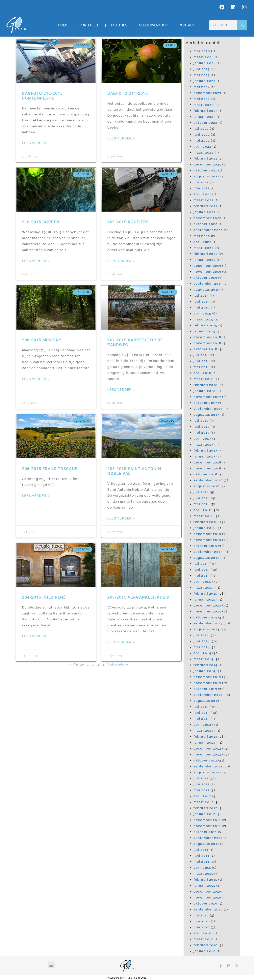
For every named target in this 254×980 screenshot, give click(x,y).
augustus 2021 (206, 176)
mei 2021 (202, 188)
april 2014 (202, 653)
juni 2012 (202, 784)
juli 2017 (201, 421)
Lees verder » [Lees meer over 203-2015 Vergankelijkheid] (121, 642)
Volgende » (118, 664)
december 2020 (208, 218)
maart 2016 (203, 516)
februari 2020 (206, 254)
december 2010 (207, 891)
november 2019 (207, 272)
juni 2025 (202, 69)
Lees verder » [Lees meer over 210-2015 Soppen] (36, 261)
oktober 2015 (205, 546)
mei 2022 (202, 141)
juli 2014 (201, 635)
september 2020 (208, 230)
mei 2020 (202, 236)
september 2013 (208, 695)
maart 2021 (203, 200)
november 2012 (207, 754)
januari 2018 (204, 391)
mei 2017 (202, 433)
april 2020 (203, 242)
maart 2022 (203, 152)
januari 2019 (204, 331)
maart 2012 (203, 802)
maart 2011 (203, 874)
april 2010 (202, 933)
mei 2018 (202, 367)
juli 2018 (201, 355)
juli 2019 (201, 296)
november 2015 (207, 540)
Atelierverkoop (153, 25)
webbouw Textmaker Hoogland (127, 978)
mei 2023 (202, 99)
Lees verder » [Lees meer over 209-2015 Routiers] (121, 261)
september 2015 (208, 552)
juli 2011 (201, 850)
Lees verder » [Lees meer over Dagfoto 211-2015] (121, 138)
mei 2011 (201, 862)
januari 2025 (204, 81)
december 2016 (207, 462)
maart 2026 (204, 57)
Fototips (119, 25)
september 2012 (208, 766)
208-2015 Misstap (42, 340)
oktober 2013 (205, 689)
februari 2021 (205, 206)
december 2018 (207, 337)
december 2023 (207, 93)
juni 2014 (202, 641)
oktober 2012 (205, 760)
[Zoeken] (242, 25)
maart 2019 (203, 319)
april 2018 (202, 373)
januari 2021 (204, 212)
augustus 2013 (206, 701)
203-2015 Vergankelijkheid (139, 597)
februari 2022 (206, 158)
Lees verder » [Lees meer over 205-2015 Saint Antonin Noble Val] (121, 518)
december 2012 (207, 748)
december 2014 (207, 605)
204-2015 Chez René (44, 597)
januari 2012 (204, 814)
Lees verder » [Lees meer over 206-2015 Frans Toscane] (36, 496)
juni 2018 (202, 361)
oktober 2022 (205, 123)
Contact (187, 25)
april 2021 (202, 194)
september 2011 (208, 838)
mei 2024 (202, 87)
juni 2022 (202, 135)
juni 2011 (202, 856)
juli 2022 (201, 129)
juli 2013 (201, 707)
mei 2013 (202, 719)
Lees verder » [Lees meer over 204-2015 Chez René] (36, 636)
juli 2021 (201, 182)
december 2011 (207, 820)
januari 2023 (204, 117)
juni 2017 (202, 427)
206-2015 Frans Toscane (50, 469)
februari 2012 (205, 808)
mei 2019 (202, 307)
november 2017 (207, 397)
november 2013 (207, 683)
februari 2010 (206, 945)
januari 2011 (204, 886)
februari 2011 (205, 880)
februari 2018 (206, 385)
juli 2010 (201, 915)
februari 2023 (206, 111)
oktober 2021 (205, 170)
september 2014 (208, 623)
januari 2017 (204, 456)
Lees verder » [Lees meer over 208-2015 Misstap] (36, 379)
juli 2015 (201, 564)
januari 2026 (205, 63)
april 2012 (202, 796)
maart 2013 (203, 731)
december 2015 (207, 534)
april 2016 (202, 510)
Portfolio (90, 25)
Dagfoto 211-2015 (128, 93)
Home (63, 25)
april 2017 (202, 439)
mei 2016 (202, 504)
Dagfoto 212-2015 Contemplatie (42, 96)
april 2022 (202, 147)
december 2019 (207, 266)
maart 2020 (204, 248)
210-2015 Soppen (41, 222)
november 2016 (207, 468)
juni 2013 (202, 713)
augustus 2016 (207, 486)
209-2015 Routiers (128, 222)
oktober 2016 (205, 474)
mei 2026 (202, 51)
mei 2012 (202, 790)
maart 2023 (203, 105)
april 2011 (202, 868)
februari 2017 (205, 450)
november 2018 (207, 343)
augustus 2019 (206, 290)
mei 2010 (202, 927)
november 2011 (207, 826)
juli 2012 (201, 778)
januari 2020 (205, 260)
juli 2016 (201, 492)
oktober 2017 (205, 403)
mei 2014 (202, 647)
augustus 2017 (206, 415)
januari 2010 (204, 951)
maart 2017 (203, 445)
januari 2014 (204, 671)
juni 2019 (202, 301)
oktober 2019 (205, 278)
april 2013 (202, 725)
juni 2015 (202, 570)
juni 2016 (202, 498)
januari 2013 (204, 742)
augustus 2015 (206, 558)
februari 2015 (205, 594)
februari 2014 (205, 665)
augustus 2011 (206, 844)
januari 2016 (204, 528)
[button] (52, 965)
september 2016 (208, 480)
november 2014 (207, 611)
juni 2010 (202, 921)
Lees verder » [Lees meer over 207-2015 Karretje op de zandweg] (121, 390)
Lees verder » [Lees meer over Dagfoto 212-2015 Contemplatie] (36, 143)
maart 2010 (203, 939)
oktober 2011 (205, 832)
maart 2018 (203, 379)
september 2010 (208, 909)
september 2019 (208, 284)
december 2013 (207, 677)
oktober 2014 (205, 617)
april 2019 (202, 313)
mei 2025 (202, 75)
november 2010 (207, 897)
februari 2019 (205, 325)
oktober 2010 (205, 903)
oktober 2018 (205, 349)
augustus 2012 (206, 772)
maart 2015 (203, 588)
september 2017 (208, 409)
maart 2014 (203, 659)
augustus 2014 (206, 629)
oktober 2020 (205, 224)
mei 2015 (202, 576)
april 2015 (202, 582)
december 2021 (207, 164)
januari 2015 (204, 599)
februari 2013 (205, 737)
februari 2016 (206, 522)
